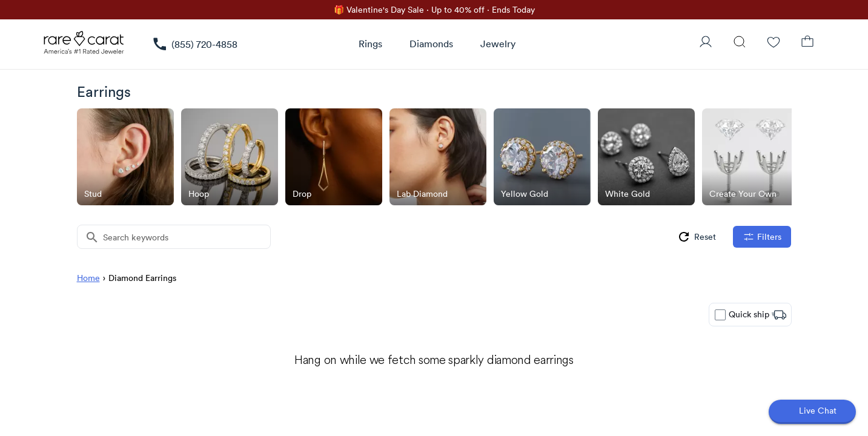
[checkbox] (720, 315)
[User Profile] (706, 43)
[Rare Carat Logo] (84, 45)
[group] (696, 237)
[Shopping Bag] (807, 43)
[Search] (740, 43)
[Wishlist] (774, 43)
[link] (194, 44)
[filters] (762, 237)
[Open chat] (812, 412)
